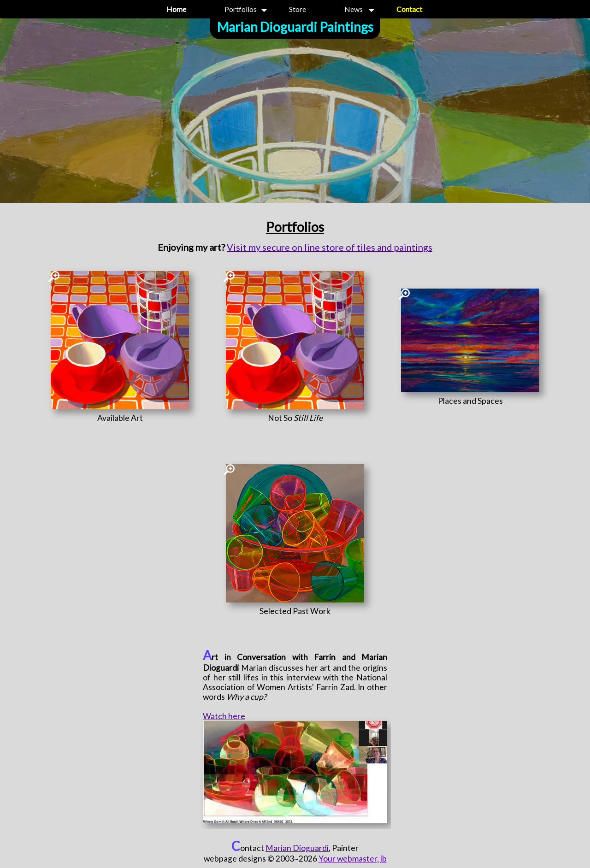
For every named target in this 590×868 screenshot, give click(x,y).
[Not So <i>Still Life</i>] (295, 418)
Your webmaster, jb (353, 859)
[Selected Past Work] (295, 611)
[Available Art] (120, 418)
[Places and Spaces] (470, 401)
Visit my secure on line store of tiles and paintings (330, 247)
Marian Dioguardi (297, 848)
